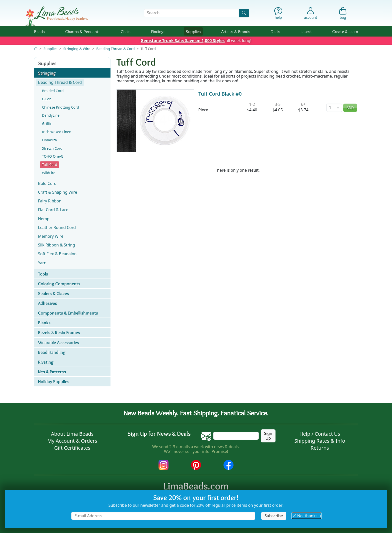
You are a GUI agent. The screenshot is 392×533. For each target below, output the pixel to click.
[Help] (278, 14)
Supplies (193, 31)
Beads (39, 31)
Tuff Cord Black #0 (220, 94)
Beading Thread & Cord (115, 49)
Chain (126, 31)
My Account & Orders (72, 441)
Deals (275, 31)
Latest (306, 31)
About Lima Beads (72, 434)
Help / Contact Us (320, 434)
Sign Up (268, 436)
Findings (158, 31)
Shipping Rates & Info (320, 441)
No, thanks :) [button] (306, 516)
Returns (320, 448)
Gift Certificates (72, 448)
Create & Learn (345, 31)
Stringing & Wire (77, 49)
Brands (236, 31)
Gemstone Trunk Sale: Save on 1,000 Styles (183, 41)
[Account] (310, 13)
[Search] (244, 13)
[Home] (36, 49)
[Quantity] (334, 108)
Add (350, 108)
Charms (83, 31)
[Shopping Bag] (343, 14)
